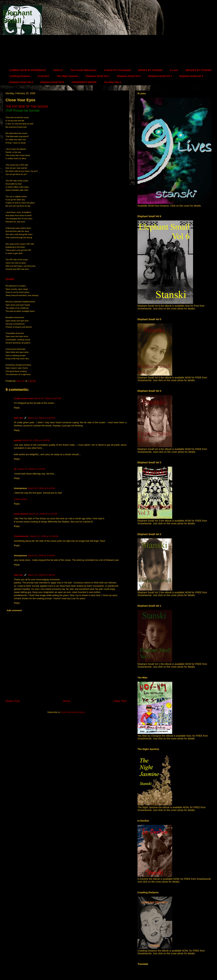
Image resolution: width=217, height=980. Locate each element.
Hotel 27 (58, 70)
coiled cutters (21, 499)
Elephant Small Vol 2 (129, 76)
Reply (17, 408)
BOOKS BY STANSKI (150, 70)
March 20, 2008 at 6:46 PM (36, 440)
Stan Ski (18, 418)
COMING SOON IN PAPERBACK (28, 70)
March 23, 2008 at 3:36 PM (41, 575)
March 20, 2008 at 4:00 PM (41, 418)
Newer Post (13, 701)
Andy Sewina (21, 514)
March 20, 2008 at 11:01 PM (43, 514)
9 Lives (174, 70)
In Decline (43, 76)
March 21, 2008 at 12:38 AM (44, 536)
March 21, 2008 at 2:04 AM (41, 555)
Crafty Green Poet (24, 398)
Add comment (14, 610)
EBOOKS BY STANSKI (198, 70)
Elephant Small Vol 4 (191, 76)
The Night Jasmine (68, 76)
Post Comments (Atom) (73, 712)
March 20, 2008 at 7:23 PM (31, 469)
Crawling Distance (20, 76)
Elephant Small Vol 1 (98, 76)
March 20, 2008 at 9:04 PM (41, 488)
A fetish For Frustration (117, 70)
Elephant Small (17, 17)
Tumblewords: (22, 536)
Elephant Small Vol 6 (52, 82)
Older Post (120, 701)
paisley (18, 440)
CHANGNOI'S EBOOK (84, 82)
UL (15, 469)
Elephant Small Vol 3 (160, 76)
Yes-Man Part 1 (113, 82)
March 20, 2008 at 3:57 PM (48, 398)
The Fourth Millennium (84, 70)
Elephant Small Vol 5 (21, 82)
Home (67, 701)
